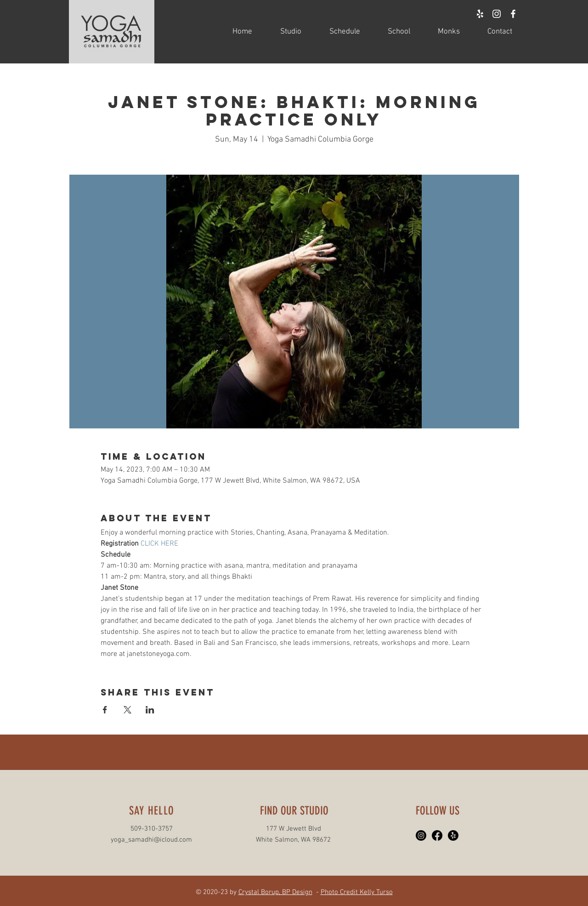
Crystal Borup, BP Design (275, 892)
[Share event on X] (127, 710)
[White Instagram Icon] (497, 14)
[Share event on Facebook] (105, 710)
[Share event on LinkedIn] (150, 710)
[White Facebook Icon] (513, 14)
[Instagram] (421, 835)
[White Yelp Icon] (480, 14)
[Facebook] (437, 835)
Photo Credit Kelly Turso (357, 892)
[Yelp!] (453, 835)
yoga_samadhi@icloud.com (151, 840)
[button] (284, 32)
